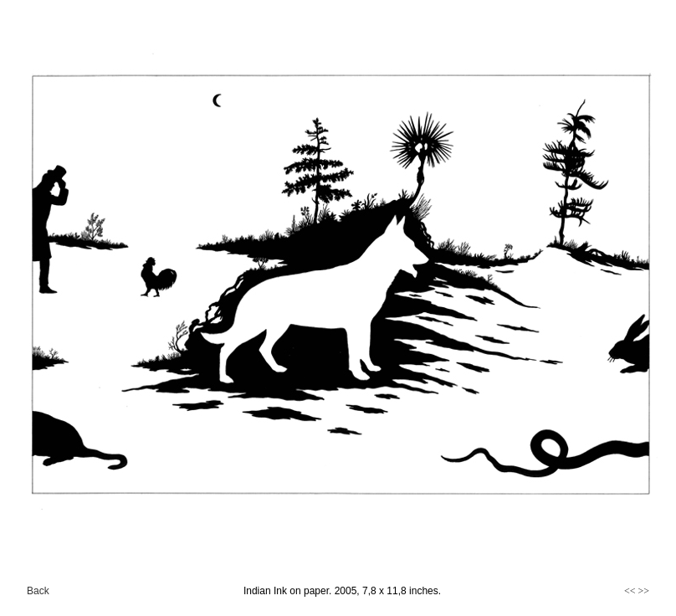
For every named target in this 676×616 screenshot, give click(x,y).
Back (38, 591)
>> (643, 591)
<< (630, 591)
